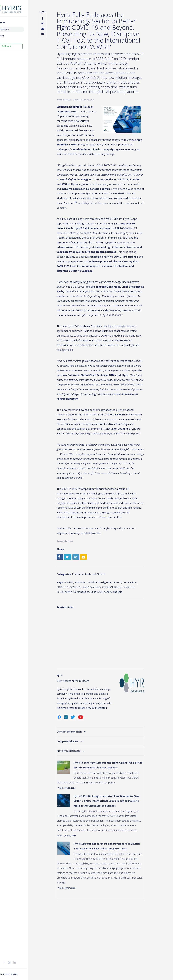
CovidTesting (110, 636)
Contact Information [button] (82, 780)
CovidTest (95, 636)
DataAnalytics (127, 636)
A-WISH (81, 627)
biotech (129, 627)
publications (137, 370)
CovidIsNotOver (78, 636)
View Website (76, 724)
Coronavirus (76, 631)
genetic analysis (84, 641)
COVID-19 (90, 631)
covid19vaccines (119, 631)
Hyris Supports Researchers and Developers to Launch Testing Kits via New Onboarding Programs (114, 906)
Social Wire (13, 36)
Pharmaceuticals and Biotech (101, 619)
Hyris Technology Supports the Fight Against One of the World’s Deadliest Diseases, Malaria (114, 813)
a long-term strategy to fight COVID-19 (111, 235)
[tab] (108, 780)
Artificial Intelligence (112, 627)
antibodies (93, 627)
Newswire (27, 974)
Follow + (21, 46)
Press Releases (15, 29)
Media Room (13, 22)
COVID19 (103, 631)
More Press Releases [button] (81, 799)
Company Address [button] (80, 790)
